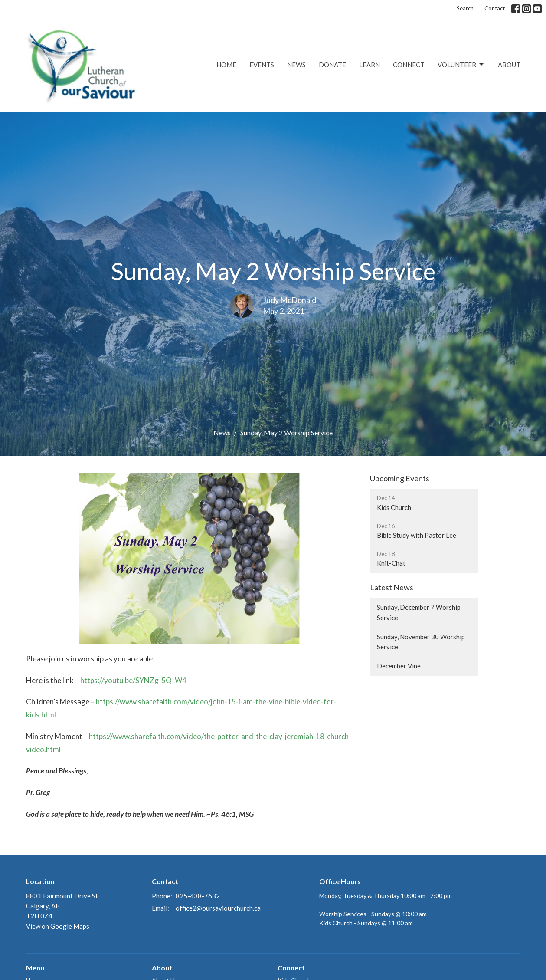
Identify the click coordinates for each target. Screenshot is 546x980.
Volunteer (461, 65)
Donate (332, 65)
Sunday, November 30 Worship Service (421, 642)
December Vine (399, 666)
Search (465, 8)
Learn (369, 65)
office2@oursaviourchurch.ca (218, 908)
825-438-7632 (198, 896)
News (296, 65)
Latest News (392, 587)
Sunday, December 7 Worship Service (419, 612)
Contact (495, 8)
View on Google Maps (58, 926)
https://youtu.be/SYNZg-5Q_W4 (133, 680)
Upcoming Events (400, 478)
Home (226, 65)
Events (262, 65)
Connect (409, 65)
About (509, 65)
